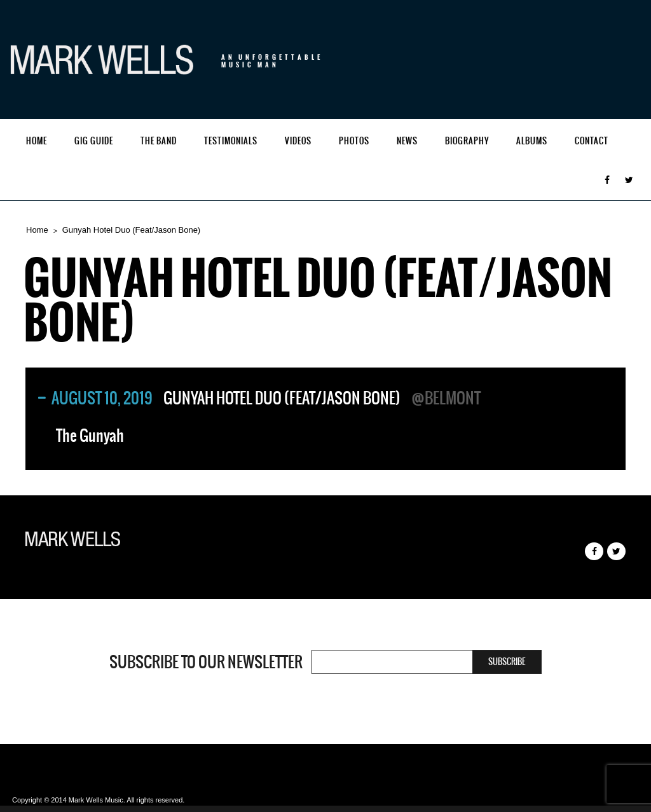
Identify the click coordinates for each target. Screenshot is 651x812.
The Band (159, 141)
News (407, 141)
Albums (532, 141)
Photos (354, 141)
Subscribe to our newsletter (206, 662)
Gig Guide (94, 141)
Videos (298, 141)
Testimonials (231, 141)
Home (37, 141)
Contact (592, 141)
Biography (467, 141)
